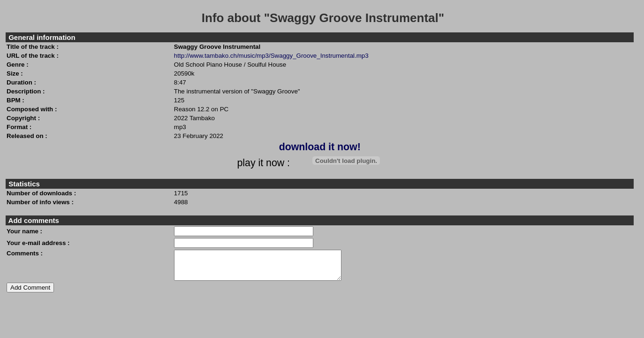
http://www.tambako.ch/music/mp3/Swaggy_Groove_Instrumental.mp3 (271, 56)
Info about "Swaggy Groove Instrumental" (323, 18)
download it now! (320, 147)
